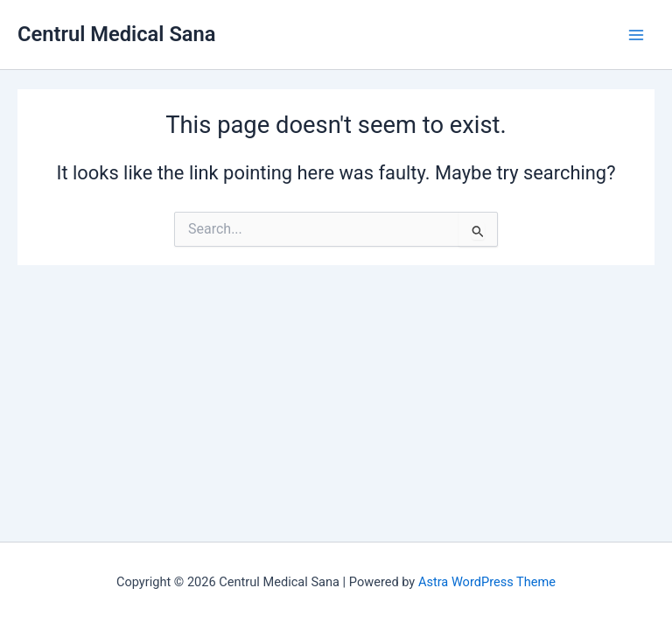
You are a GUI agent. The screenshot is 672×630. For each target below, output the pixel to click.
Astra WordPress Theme (487, 582)
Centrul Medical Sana (117, 34)
